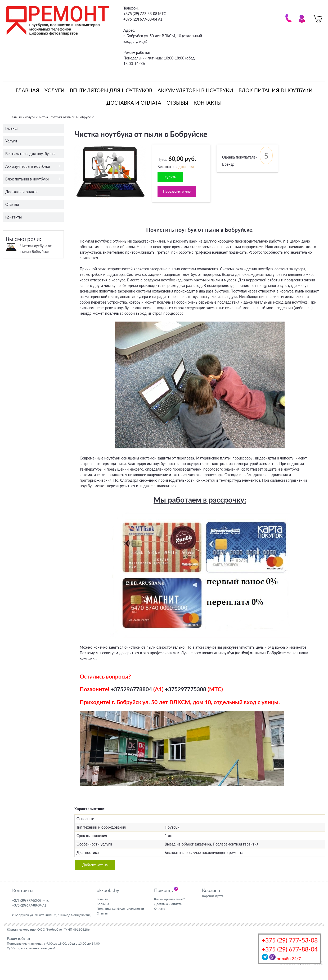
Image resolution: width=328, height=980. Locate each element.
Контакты (208, 103)
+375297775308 (186, 689)
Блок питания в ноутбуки (276, 90)
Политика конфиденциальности (120, 909)
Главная (27, 90)
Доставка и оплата (134, 103)
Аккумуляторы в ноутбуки (195, 90)
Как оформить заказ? (169, 900)
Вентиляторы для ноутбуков (111, 90)
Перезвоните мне (178, 192)
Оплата (160, 909)
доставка (186, 167)
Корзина (103, 905)
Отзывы (177, 103)
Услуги (55, 90)
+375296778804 (131, 689)
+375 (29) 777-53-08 (290, 940)
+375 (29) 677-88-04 (290, 949)
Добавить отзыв (96, 866)
